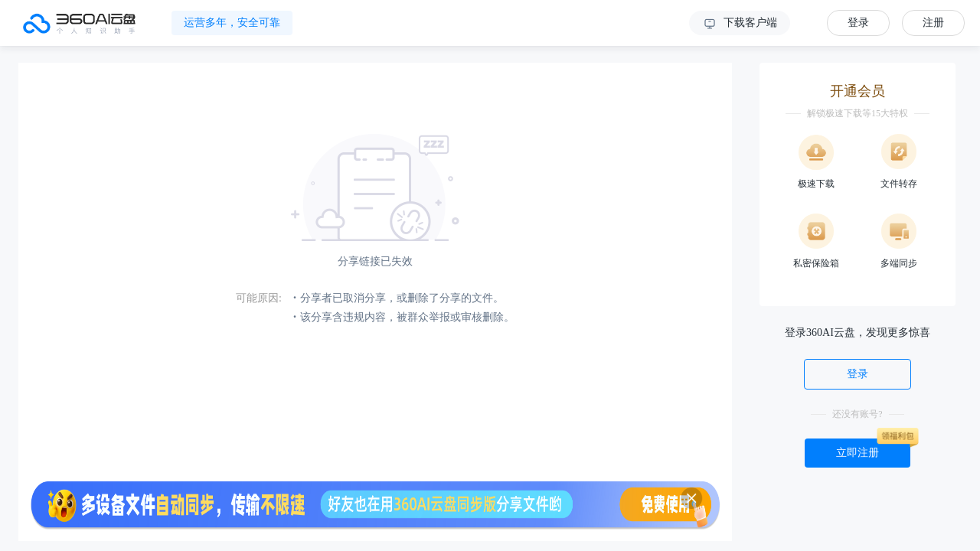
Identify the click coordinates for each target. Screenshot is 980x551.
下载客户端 (740, 24)
